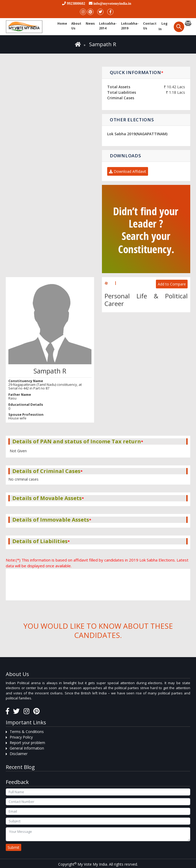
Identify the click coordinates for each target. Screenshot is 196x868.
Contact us (150, 26)
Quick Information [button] (137, 72)
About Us (76, 26)
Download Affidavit (128, 171)
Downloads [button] (125, 156)
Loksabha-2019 (130, 26)
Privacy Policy (21, 737)
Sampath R (103, 44)
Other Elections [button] (132, 120)
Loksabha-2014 (108, 26)
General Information (27, 748)
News (90, 24)
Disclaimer (19, 754)
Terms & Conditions (27, 732)
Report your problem (27, 743)
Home (62, 24)
